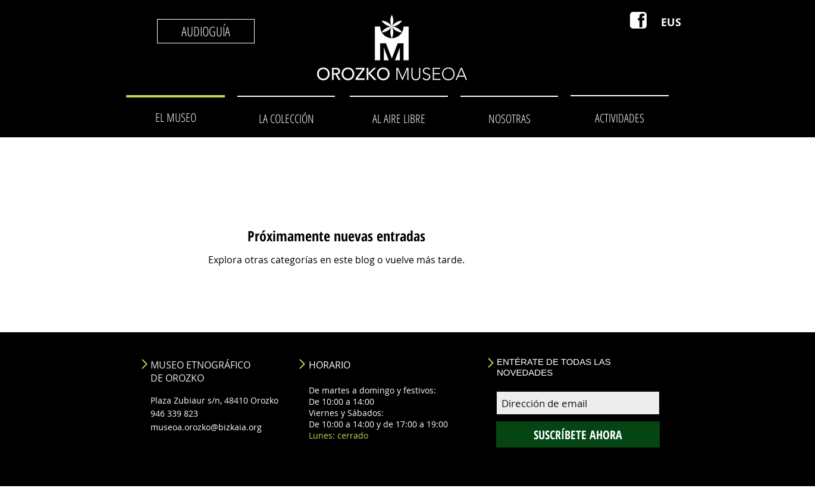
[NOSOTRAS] (509, 119)
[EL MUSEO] (175, 118)
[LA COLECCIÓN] (286, 119)
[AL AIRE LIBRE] (399, 119)
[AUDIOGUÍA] (206, 31)
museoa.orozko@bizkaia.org (206, 427)
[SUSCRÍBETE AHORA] (578, 434)
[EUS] (671, 23)
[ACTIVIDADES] (619, 118)
